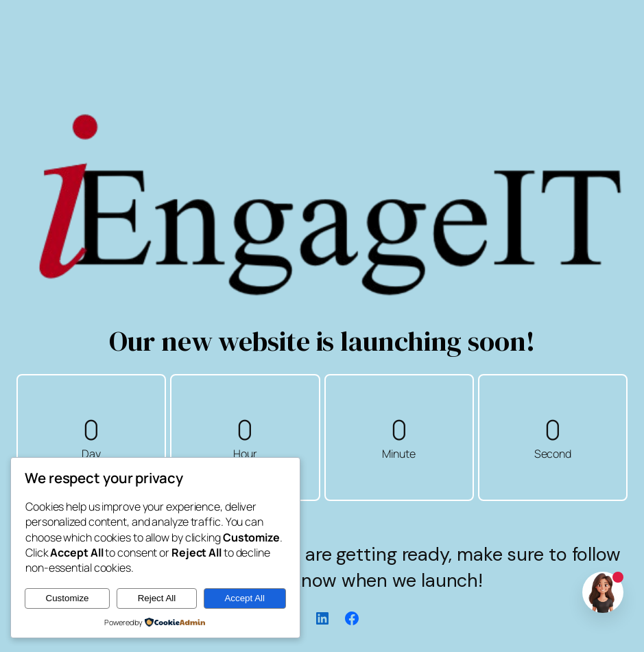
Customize (68, 598)
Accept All (245, 598)
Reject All (157, 598)
